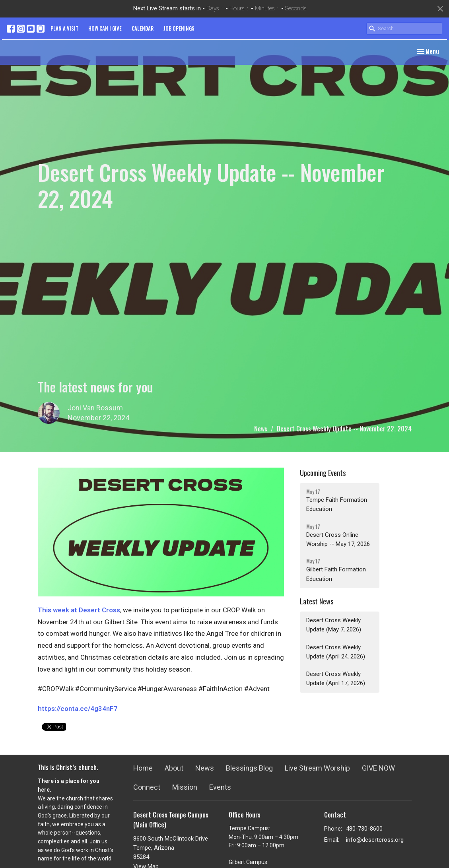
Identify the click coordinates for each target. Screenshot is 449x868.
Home (143, 768)
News (261, 429)
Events (220, 787)
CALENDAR (143, 28)
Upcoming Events (323, 473)
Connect (147, 787)
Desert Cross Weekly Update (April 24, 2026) (336, 652)
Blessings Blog (249, 768)
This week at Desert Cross (79, 610)
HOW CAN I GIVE (105, 28)
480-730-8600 (364, 829)
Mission (185, 787)
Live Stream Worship (317, 768)
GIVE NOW (378, 768)
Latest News (317, 601)
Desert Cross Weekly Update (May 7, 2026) (334, 625)
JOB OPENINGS (179, 28)
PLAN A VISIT (64, 28)
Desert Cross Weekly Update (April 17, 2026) (336, 679)
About (174, 768)
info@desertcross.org (375, 840)
